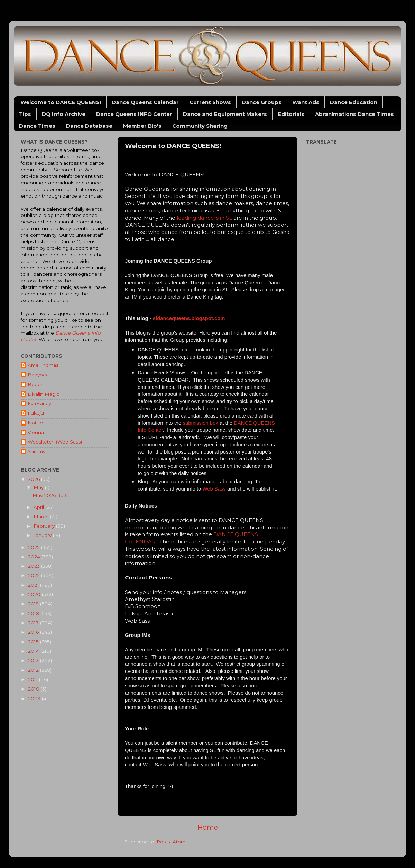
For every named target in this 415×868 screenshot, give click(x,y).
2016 (34, 632)
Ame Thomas (43, 365)
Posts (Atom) (172, 842)
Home (208, 827)
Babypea (38, 375)
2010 (34, 689)
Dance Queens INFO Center (134, 114)
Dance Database (89, 126)
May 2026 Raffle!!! (53, 495)
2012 (34, 670)
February (45, 526)
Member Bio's (142, 126)
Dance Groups (262, 102)
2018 (34, 613)
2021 (34, 585)
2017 (34, 623)
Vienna (36, 432)
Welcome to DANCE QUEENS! (61, 102)
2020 (35, 594)
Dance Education (354, 102)
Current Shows (210, 102)
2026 (35, 479)
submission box (201, 423)
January (43, 535)
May (39, 487)
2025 (35, 547)
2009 (35, 698)
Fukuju (36, 413)
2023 (35, 566)
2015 (34, 642)
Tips (25, 114)
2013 (34, 660)
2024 (35, 557)
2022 (35, 575)
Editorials (291, 114)
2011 (34, 679)
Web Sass (214, 489)
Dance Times (37, 126)
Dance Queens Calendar (145, 102)
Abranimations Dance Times (354, 114)
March (42, 517)
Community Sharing (200, 126)
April (39, 507)
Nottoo (36, 423)
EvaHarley (39, 403)
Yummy (36, 451)
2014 (34, 651)
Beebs (35, 384)
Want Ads (306, 102)
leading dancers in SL (204, 218)
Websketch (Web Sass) (55, 442)
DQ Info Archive (64, 114)
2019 (34, 604)
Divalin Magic (43, 394)
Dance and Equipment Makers (225, 114)
